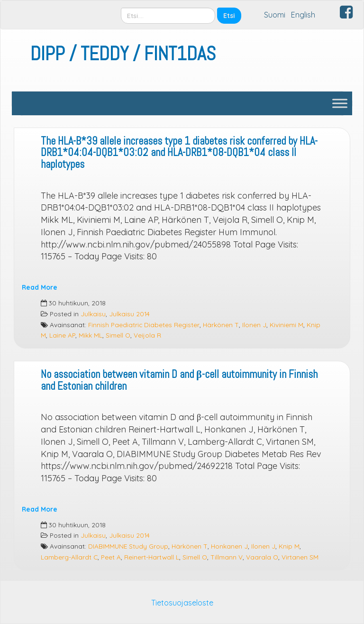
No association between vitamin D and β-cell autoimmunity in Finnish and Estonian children (179, 380)
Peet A (111, 557)
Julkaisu (93, 314)
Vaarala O (262, 557)
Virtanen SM (300, 557)
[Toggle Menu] (340, 103)
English (303, 15)
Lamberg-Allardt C (69, 557)
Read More (40, 287)
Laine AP (62, 335)
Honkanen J (229, 546)
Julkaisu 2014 (129, 314)
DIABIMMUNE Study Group (128, 546)
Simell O (118, 335)
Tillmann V (227, 557)
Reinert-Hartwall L (152, 557)
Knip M (289, 546)
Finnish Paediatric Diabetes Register (144, 325)
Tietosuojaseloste (182, 603)
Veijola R (147, 335)
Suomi (275, 15)
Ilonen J (254, 325)
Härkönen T (221, 325)
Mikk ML (91, 335)
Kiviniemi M (287, 325)
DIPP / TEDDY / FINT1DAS (123, 54)
